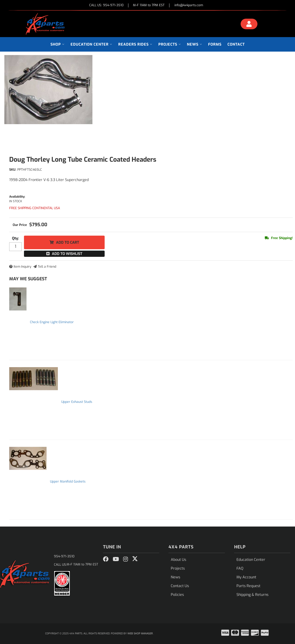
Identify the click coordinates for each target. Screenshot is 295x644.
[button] (58, 44)
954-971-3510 (64, 556)
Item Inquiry (22, 267)
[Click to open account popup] (249, 25)
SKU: (13, 170)
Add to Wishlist (67, 254)
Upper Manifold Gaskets (68, 482)
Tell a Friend (47, 267)
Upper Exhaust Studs (77, 402)
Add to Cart (68, 242)
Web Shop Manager (140, 634)
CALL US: (106, 5)
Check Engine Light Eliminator (52, 322)
